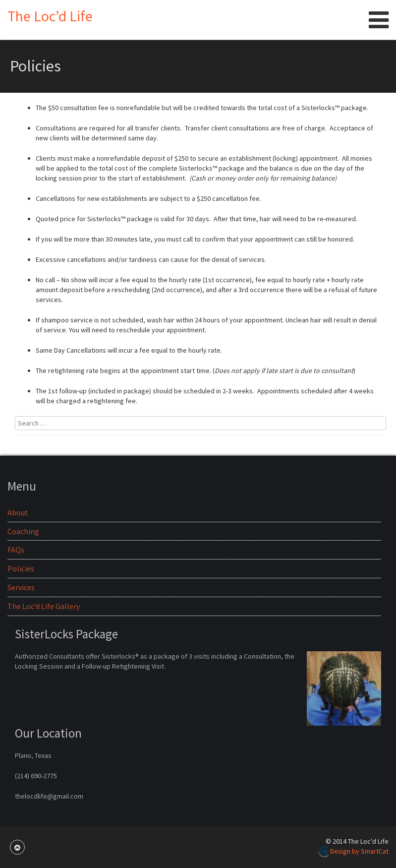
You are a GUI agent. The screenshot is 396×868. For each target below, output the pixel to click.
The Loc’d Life (50, 16)
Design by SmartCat (354, 851)
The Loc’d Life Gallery (44, 606)
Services (21, 587)
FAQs (16, 550)
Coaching (23, 531)
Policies (21, 568)
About (18, 512)
